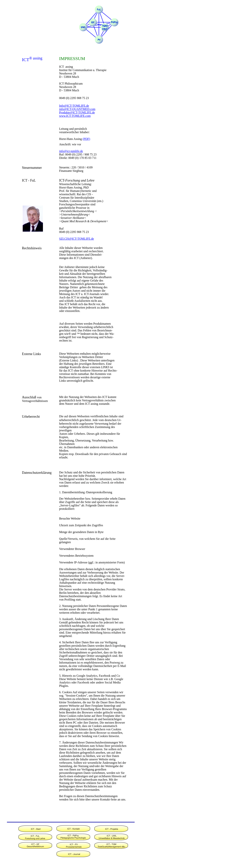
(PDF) (86, 139)
